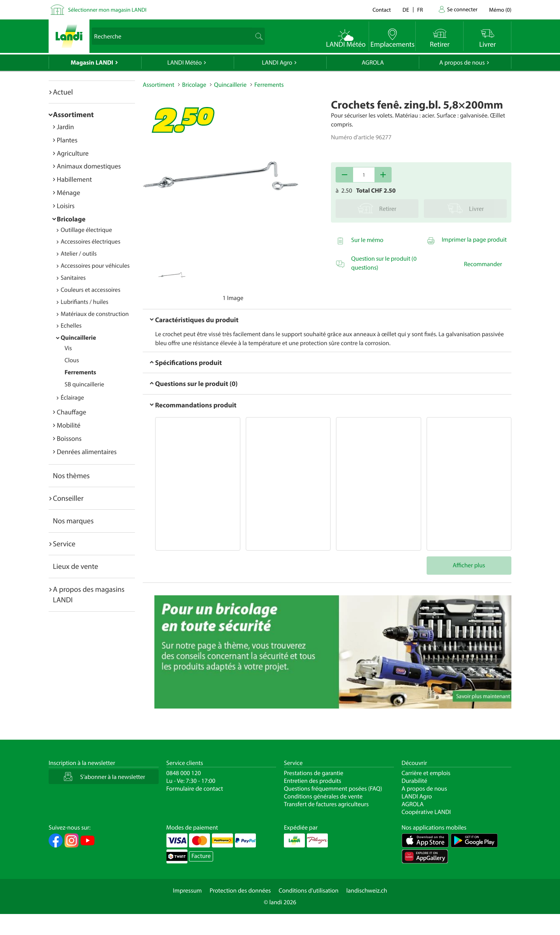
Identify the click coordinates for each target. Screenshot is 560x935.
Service (64, 544)
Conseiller (68, 498)
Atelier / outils (79, 254)
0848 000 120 (184, 773)
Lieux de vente (75, 566)
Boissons (69, 438)
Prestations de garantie (314, 773)
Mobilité (69, 425)
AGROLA (373, 63)
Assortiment (73, 114)
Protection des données (240, 891)
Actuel (63, 92)
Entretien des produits (312, 781)
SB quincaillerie (84, 384)
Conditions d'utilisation (308, 891)
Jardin (65, 127)
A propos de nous (462, 63)
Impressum (187, 891)
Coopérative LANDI (426, 812)
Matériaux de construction (95, 314)
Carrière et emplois (426, 773)
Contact (382, 10)
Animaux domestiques (89, 166)
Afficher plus (469, 565)
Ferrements (80, 372)
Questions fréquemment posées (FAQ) (333, 789)
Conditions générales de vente (323, 796)
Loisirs (66, 206)
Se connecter (462, 9)
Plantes (67, 140)
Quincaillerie (78, 338)
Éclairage (72, 398)
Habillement (74, 179)
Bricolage (71, 219)
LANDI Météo (185, 63)
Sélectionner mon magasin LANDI (107, 10)
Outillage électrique (86, 230)
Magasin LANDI (92, 63)
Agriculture (73, 153)
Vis (68, 348)
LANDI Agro (277, 63)
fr (420, 10)
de (406, 10)
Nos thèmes (71, 475)
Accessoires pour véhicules (95, 266)
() (500, 10)
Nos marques (73, 521)
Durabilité (415, 781)
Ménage (68, 192)
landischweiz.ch (367, 891)
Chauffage (72, 412)
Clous (72, 360)
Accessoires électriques (90, 242)
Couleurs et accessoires (90, 290)
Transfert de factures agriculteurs (326, 804)
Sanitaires (73, 278)
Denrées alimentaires (87, 452)
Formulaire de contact (195, 789)
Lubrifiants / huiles (85, 302)
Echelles (71, 326)
